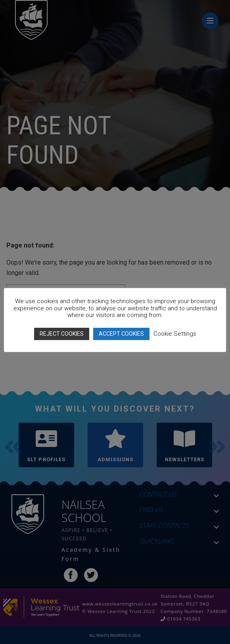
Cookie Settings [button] (175, 334)
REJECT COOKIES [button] (62, 334)
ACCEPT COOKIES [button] (121, 334)
